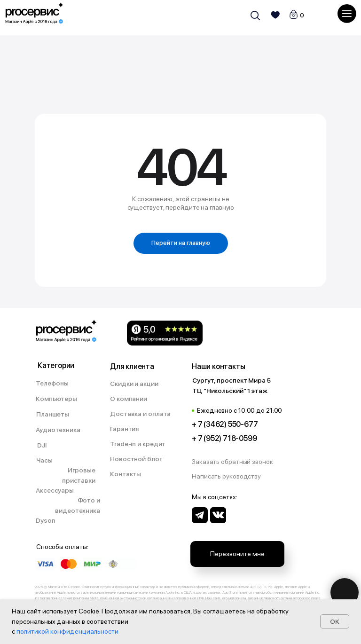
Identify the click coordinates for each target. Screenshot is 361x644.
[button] (237, 462)
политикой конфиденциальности (67, 631)
